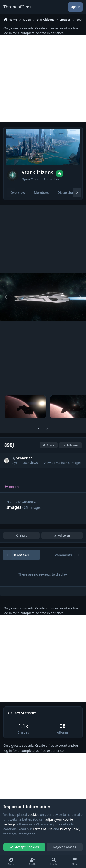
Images (14, 507)
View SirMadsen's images (63, 463)
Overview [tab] (18, 192)
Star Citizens (37, 172)
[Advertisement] (43, 79)
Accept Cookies (24, 847)
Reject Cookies (65, 847)
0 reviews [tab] (21, 555)
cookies (33, 814)
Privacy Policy (70, 829)
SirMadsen (24, 458)
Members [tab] (41, 192)
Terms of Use (43, 829)
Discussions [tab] (67, 192)
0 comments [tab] (62, 555)
